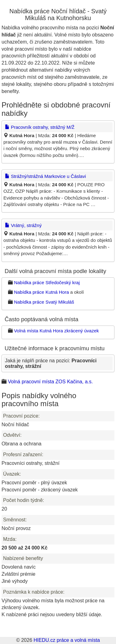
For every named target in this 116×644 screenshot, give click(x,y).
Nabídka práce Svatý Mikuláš (44, 302)
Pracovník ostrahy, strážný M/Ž (40, 127)
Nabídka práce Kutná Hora (41, 292)
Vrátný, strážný (23, 225)
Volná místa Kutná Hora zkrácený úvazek (56, 331)
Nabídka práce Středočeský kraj (47, 282)
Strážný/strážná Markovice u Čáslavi (45, 176)
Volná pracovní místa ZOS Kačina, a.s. (50, 382)
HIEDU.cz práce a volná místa (67, 640)
